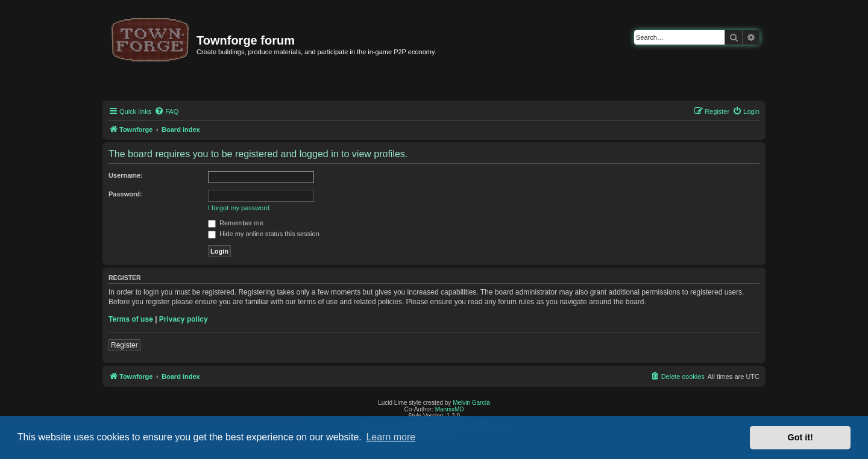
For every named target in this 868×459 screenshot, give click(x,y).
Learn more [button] (391, 437)
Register (124, 345)
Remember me (236, 223)
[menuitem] (166, 111)
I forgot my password (239, 208)
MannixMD (450, 409)
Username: (126, 175)
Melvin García (471, 403)
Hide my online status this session (264, 234)
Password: (125, 194)
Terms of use (131, 319)
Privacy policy (184, 319)
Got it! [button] (800, 437)
